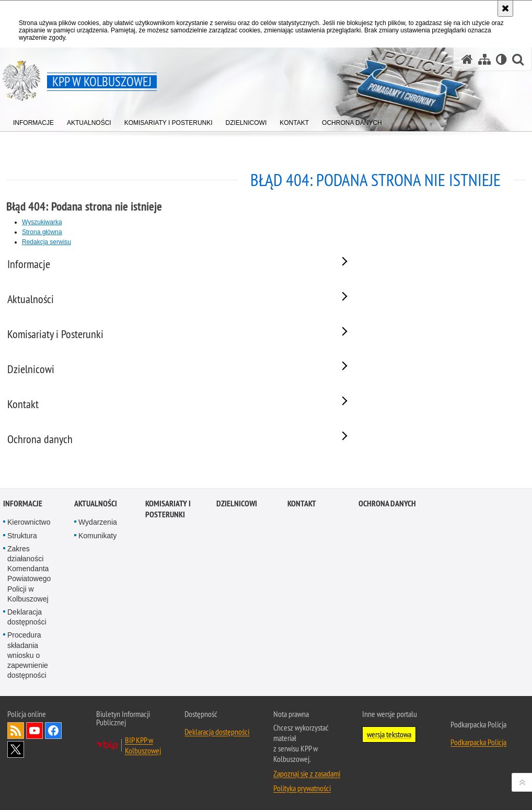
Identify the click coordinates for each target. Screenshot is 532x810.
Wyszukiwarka (42, 222)
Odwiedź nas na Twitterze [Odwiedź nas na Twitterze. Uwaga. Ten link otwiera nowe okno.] (16, 785)
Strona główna (42, 232)
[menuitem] (33, 120)
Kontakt (302, 539)
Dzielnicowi (237, 539)
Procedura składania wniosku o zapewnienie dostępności (28, 691)
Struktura (22, 571)
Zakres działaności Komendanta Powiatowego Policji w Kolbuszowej (29, 609)
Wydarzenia (98, 558)
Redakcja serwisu (47, 242)
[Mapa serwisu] (484, 59)
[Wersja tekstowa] (501, 59)
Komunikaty (97, 571)
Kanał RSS (16, 766)
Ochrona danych (387, 539)
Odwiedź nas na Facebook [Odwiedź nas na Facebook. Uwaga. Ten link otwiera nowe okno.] (53, 766)
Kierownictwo (29, 558)
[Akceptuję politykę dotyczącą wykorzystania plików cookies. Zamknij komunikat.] (505, 8)
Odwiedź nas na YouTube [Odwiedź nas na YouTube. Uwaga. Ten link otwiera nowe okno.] (34, 766)
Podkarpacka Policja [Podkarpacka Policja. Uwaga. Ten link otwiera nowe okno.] (478, 778)
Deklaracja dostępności (27, 652)
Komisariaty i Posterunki (168, 545)
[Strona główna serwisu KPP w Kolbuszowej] (467, 59)
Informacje (23, 539)
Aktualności (96, 539)
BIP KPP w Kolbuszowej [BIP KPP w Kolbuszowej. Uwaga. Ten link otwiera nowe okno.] (143, 781)
